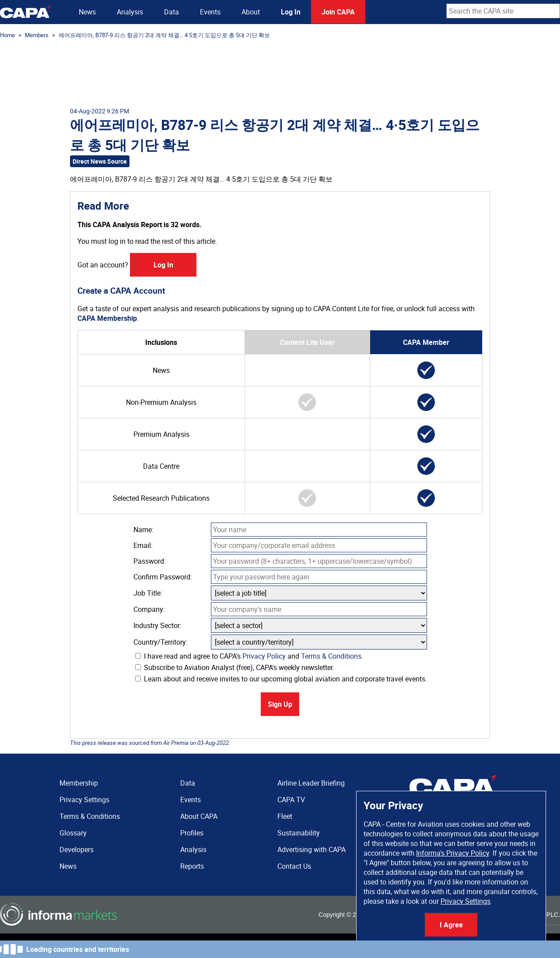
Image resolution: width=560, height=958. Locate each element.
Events (210, 12)
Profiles (192, 833)
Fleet (285, 816)
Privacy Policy (264, 656)
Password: (150, 561)
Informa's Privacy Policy (453, 853)
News (87, 12)
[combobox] (503, 11)
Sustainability (299, 833)
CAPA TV (291, 800)
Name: (143, 530)
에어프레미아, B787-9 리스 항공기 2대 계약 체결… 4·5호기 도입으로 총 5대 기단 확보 (164, 35)
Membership (79, 783)
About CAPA (199, 816)
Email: (143, 545)
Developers (77, 849)
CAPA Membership (107, 318)
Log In (291, 12)
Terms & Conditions (331, 656)
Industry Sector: (157, 625)
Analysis (130, 12)
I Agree (451, 925)
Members (37, 35)
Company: (149, 609)
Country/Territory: (161, 642)
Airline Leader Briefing (311, 783)
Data (171, 12)
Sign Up (280, 704)
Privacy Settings (465, 901)
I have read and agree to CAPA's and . (249, 656)
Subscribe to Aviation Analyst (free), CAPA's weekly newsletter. (235, 667)
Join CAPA (338, 12)
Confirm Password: (163, 577)
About (251, 12)
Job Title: (148, 593)
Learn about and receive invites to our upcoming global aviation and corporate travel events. (281, 679)
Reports (192, 866)
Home (7, 35)
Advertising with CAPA (311, 849)
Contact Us (294, 866)
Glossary (73, 833)
